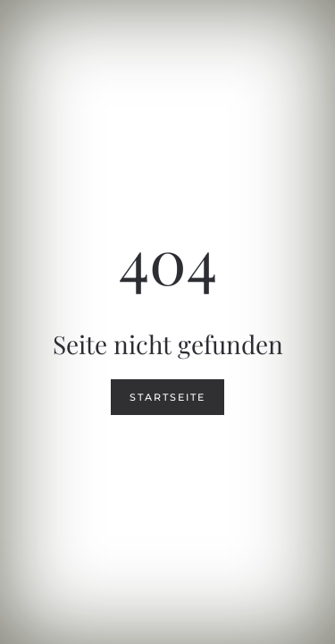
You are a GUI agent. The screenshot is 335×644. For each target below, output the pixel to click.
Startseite (167, 397)
